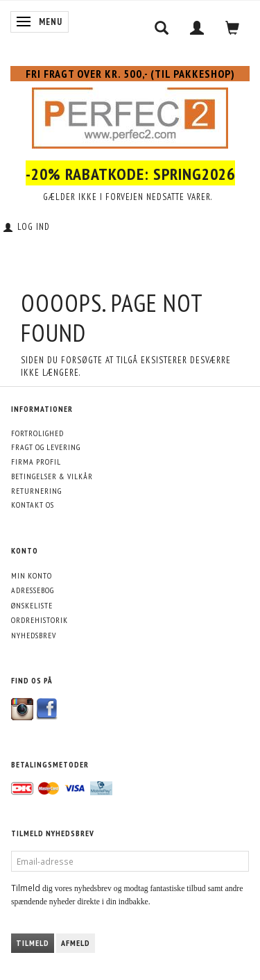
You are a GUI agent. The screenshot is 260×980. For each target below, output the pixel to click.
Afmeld (76, 943)
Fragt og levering (46, 447)
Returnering (36, 491)
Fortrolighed (37, 433)
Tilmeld (33, 943)
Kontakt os (33, 505)
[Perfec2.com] (130, 115)
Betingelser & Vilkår (52, 476)
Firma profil (36, 462)
